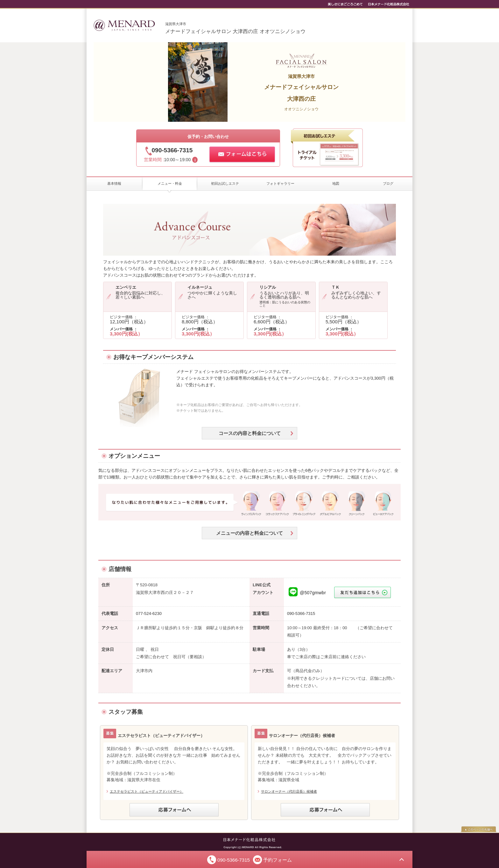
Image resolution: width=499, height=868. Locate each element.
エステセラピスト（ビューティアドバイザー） (147, 791)
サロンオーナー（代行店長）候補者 (289, 791)
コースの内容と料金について (250, 433)
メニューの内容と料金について (250, 533)
